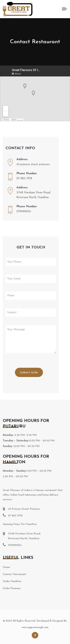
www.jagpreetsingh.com (35, 627)
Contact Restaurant (15, 574)
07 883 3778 (24, 179)
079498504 (24, 212)
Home (6, 567)
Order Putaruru (12, 588)
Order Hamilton (12, 581)
